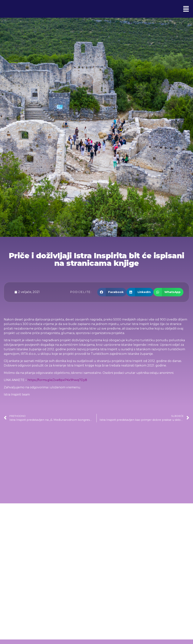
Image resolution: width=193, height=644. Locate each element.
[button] (186, 9)
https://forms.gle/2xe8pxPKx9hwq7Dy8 (57, 380)
